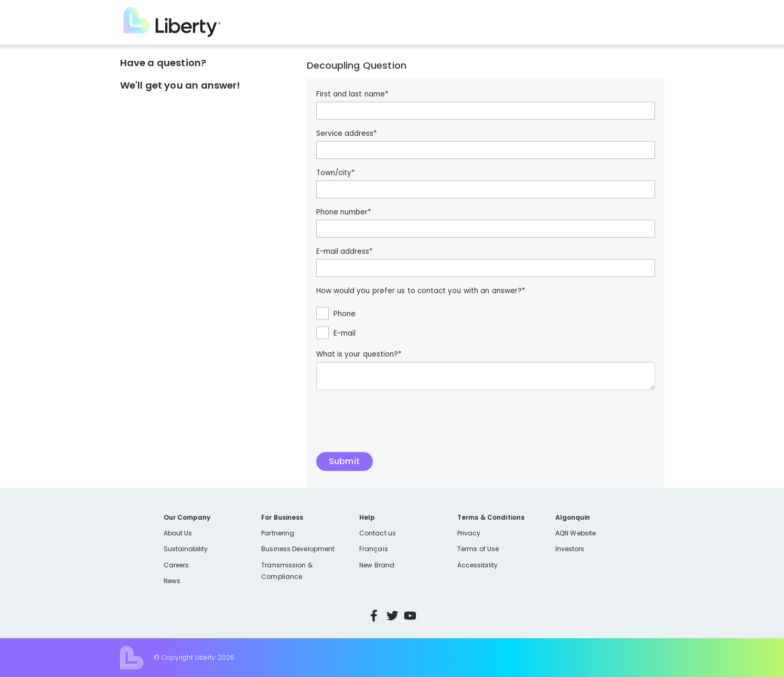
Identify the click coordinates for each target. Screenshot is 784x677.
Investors (570, 549)
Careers (176, 565)
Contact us (378, 533)
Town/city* (336, 173)
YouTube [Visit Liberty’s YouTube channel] (410, 616)
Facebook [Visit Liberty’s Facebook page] (374, 616)
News (172, 581)
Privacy (469, 533)
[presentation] (396, 426)
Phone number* (344, 212)
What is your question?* (359, 354)
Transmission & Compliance (287, 571)
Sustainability (186, 549)
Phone (345, 314)
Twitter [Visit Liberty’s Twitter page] (392, 616)
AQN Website (576, 533)
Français (373, 549)
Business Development (298, 549)
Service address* (347, 134)
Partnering (278, 533)
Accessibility (477, 565)
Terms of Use (478, 549)
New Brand (377, 565)
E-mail (345, 334)
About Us (178, 533)
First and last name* (352, 94)
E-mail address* (345, 252)
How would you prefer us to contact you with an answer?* (421, 291)
